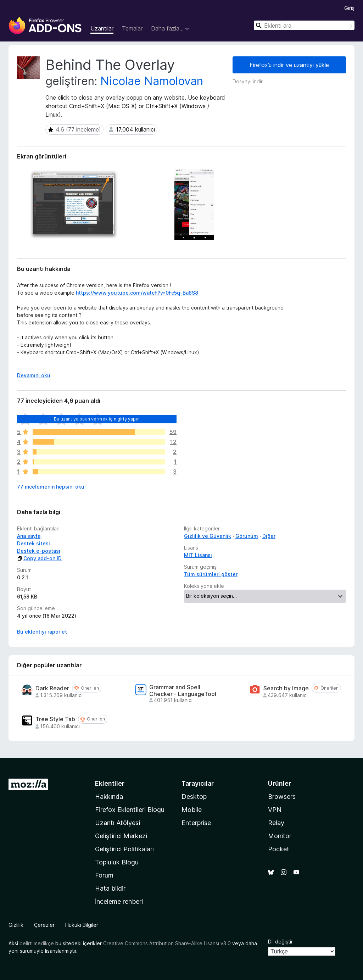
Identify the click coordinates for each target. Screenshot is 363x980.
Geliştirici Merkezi (121, 836)
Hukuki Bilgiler (82, 925)
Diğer (269, 536)
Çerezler (44, 925)
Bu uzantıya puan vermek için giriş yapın (97, 419)
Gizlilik (16, 925)
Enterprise (196, 823)
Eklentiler (110, 783)
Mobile (192, 810)
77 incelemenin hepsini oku (51, 487)
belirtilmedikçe (37, 943)
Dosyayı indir (248, 81)
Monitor (280, 836)
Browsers (282, 797)
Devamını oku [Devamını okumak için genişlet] (34, 375)
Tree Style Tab (55, 719)
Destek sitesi (33, 543)
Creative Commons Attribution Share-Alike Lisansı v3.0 (167, 943)
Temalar (132, 28)
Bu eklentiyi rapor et (42, 632)
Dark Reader (52, 688)
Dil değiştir (280, 942)
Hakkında (109, 797)
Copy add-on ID (39, 558)
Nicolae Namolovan (152, 81)
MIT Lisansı (198, 555)
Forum (104, 875)
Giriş (349, 8)
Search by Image (286, 688)
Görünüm (247, 536)
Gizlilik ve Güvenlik (208, 536)
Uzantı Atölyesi (118, 823)
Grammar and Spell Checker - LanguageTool (183, 691)
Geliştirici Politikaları (124, 849)
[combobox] (304, 25)
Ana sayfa (29, 536)
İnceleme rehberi (119, 901)
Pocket (279, 849)
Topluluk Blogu (117, 862)
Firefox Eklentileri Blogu (130, 810)
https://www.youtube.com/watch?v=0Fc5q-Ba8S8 (137, 293)
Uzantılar (102, 28)
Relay (276, 823)
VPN (275, 810)
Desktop (194, 797)
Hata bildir (110, 888)
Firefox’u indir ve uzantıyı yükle (289, 65)
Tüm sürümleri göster (211, 574)
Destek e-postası (39, 551)
